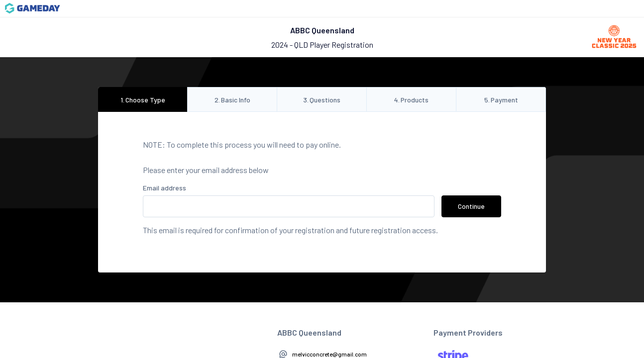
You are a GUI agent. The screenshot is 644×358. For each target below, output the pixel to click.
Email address (164, 188)
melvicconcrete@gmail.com (329, 354)
